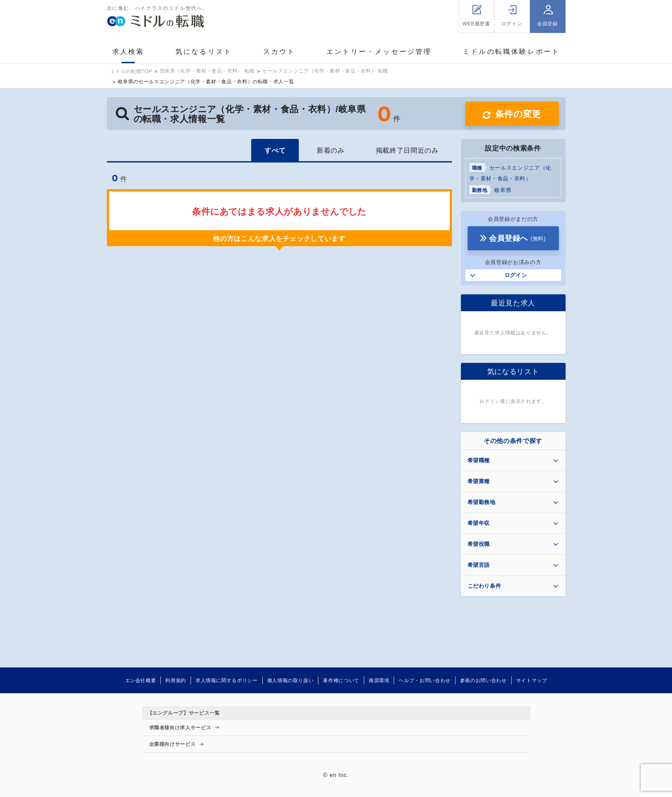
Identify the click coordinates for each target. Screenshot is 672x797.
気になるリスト (204, 51)
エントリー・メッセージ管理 (379, 51)
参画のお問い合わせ (483, 680)
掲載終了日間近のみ (407, 150)
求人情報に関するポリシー (227, 680)
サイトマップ (532, 680)
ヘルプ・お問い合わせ (424, 680)
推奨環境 (379, 680)
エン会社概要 (141, 680)
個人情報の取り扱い (291, 680)
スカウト (279, 51)
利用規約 (176, 680)
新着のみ (331, 150)
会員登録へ (517, 238)
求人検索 (128, 51)
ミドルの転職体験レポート (511, 51)
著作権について (341, 680)
